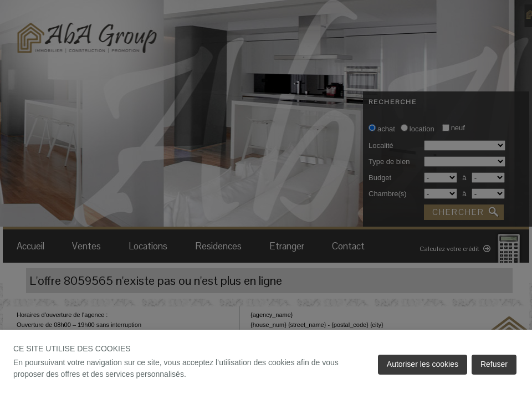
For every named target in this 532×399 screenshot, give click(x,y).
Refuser (494, 364)
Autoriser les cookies (423, 364)
